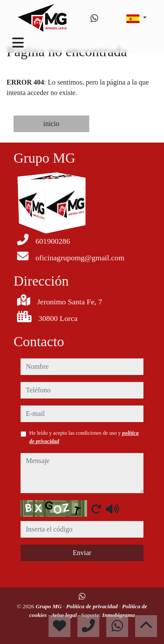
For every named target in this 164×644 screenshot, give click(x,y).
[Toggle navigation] (18, 43)
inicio (51, 124)
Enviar (82, 553)
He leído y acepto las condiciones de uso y (84, 437)
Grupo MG (50, 606)
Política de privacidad (92, 606)
